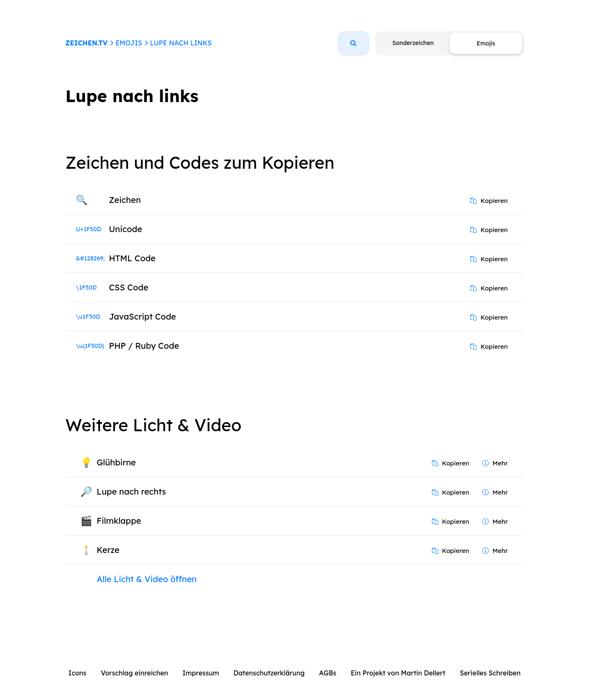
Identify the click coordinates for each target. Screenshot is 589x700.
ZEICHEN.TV (86, 43)
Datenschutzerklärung (269, 673)
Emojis (129, 43)
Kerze (108, 550)
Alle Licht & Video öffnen (147, 579)
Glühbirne (116, 462)
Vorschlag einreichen (135, 673)
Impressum (201, 673)
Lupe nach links (181, 43)
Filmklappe (119, 521)
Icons (77, 673)
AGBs (328, 673)
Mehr (495, 463)
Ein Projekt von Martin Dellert (398, 673)
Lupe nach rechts (131, 491)
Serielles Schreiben (490, 673)
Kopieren (489, 201)
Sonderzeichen (413, 43)
